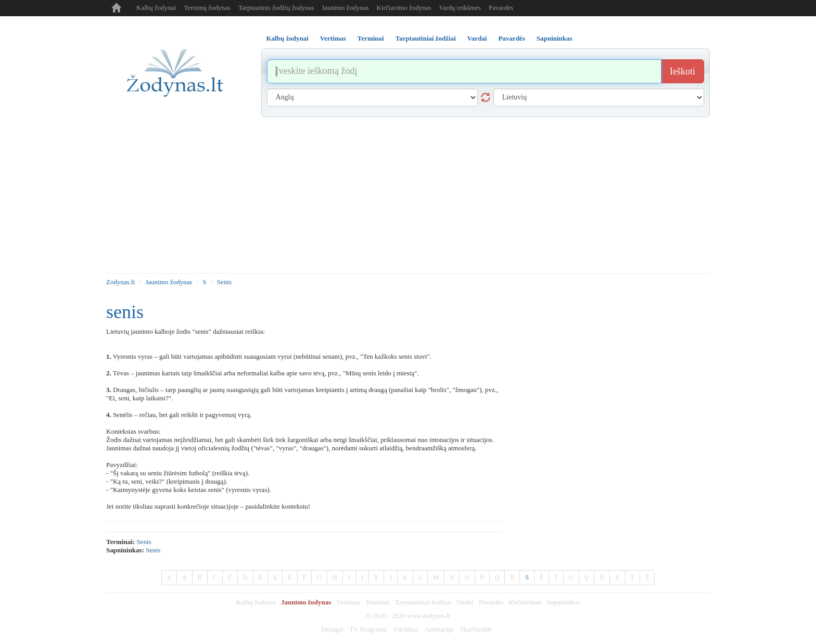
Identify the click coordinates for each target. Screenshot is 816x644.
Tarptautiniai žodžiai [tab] (426, 38)
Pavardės (501, 8)
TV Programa (368, 629)
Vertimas (348, 602)
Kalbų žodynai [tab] (288, 38)
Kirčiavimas (525, 602)
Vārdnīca (406, 629)
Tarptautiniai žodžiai (423, 602)
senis (144, 542)
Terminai (378, 602)
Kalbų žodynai (156, 8)
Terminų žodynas (207, 8)
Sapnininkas (564, 602)
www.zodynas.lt (429, 616)
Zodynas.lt (120, 282)
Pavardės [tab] (512, 38)
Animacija (439, 629)
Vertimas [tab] (333, 38)
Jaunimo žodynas (346, 8)
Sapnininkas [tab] (554, 38)
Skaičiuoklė (476, 629)
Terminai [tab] (371, 38)
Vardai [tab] (477, 38)
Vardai (465, 602)
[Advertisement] (408, 195)
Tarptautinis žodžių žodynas (276, 8)
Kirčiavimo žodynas (404, 8)
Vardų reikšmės (460, 8)
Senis (224, 282)
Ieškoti (683, 71)
